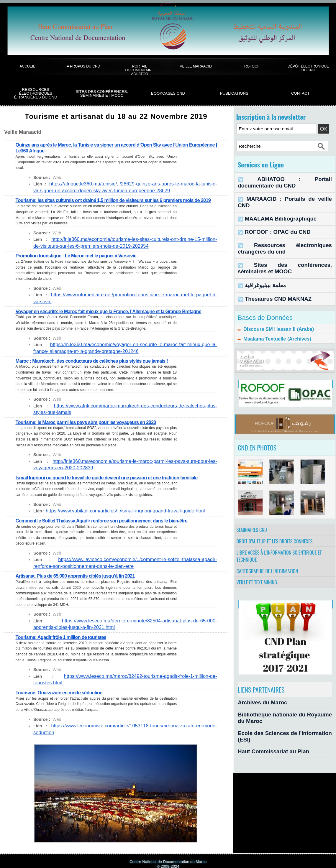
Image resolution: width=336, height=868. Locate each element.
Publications (234, 93)
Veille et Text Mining (259, 580)
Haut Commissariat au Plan (265, 732)
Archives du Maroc (257, 701)
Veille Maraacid (196, 66)
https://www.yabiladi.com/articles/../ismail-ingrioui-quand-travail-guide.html (115, 506)
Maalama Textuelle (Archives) (271, 317)
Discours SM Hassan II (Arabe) (272, 306)
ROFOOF (252, 66)
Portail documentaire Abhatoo (140, 70)
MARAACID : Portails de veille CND (280, 191)
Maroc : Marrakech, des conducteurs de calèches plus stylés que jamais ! (97, 358)
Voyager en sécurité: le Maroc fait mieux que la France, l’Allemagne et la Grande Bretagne (114, 309)
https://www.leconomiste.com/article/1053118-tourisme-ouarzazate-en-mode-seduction (127, 713)
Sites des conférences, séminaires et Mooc (102, 94)
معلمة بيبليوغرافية (261, 263)
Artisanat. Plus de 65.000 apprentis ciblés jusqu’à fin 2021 (79, 571)
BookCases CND (168, 93)
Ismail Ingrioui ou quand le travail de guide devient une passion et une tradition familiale (112, 473)
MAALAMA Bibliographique (272, 203)
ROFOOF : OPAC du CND (270, 216)
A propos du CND (83, 66)
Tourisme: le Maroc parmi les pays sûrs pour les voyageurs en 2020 (90, 419)
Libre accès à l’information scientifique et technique (283, 546)
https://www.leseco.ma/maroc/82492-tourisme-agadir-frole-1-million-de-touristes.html (125, 670)
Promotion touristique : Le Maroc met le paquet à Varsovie (80, 260)
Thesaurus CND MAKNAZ (270, 275)
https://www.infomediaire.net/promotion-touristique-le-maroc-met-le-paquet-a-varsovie (126, 299)
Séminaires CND (254, 513)
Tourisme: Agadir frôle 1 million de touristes (64, 631)
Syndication (171, 855)
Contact (300, 93)
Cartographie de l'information (271, 565)
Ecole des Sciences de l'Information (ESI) (279, 722)
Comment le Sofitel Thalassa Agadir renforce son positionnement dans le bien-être (107, 516)
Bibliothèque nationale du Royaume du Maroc (284, 711)
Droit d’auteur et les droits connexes (278, 528)
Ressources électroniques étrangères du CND (36, 93)
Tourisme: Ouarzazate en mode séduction (62, 679)
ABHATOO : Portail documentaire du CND (286, 179)
